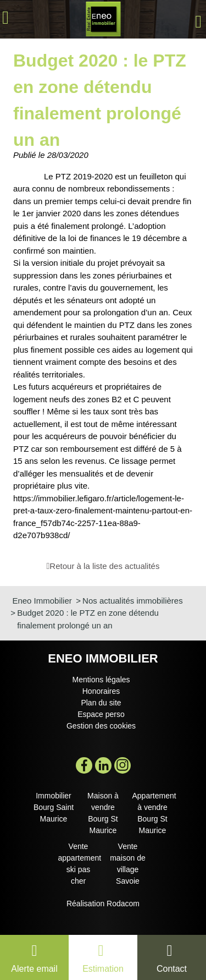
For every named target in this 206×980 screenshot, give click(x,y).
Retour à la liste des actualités (104, 566)
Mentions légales (101, 680)
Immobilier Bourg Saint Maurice (54, 807)
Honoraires (101, 691)
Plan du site (101, 703)
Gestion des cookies (101, 726)
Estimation (103, 969)
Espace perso (101, 714)
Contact (172, 969)
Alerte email (34, 969)
